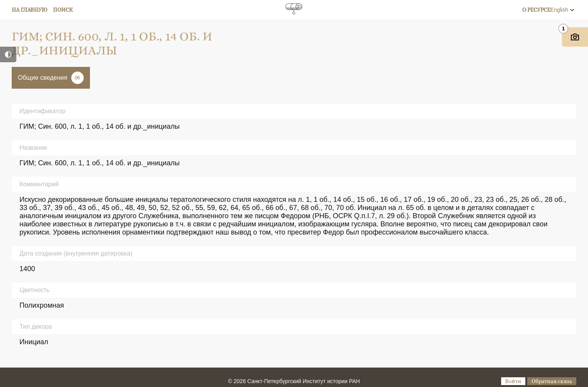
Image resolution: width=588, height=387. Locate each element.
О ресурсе (536, 10)
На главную (30, 10)
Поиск (63, 10)
